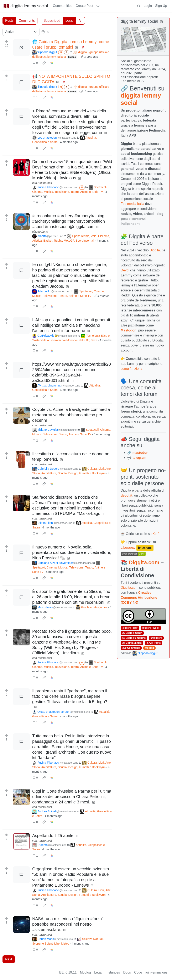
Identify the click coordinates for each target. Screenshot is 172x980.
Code (138, 972)
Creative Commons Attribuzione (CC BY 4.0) (139, 598)
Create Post (84, 6)
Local (69, 21)
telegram (139, 458)
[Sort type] (21, 32)
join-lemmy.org (156, 972)
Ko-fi (156, 534)
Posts (9, 21)
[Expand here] (21, 167)
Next (9, 959)
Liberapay (128, 548)
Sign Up (161, 6)
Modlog (149, 648)
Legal (98, 972)
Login (148, 6)
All (80, 21)
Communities (62, 6)
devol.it (126, 495)
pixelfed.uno (40, 232)
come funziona (131, 369)
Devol (125, 270)
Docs (127, 972)
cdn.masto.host (42, 183)
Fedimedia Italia (132, 204)
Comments (27, 21)
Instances (113, 972)
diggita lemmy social (26, 6)
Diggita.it (156, 250)
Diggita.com (144, 562)
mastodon (140, 453)
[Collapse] (161, 22)
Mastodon (129, 330)
